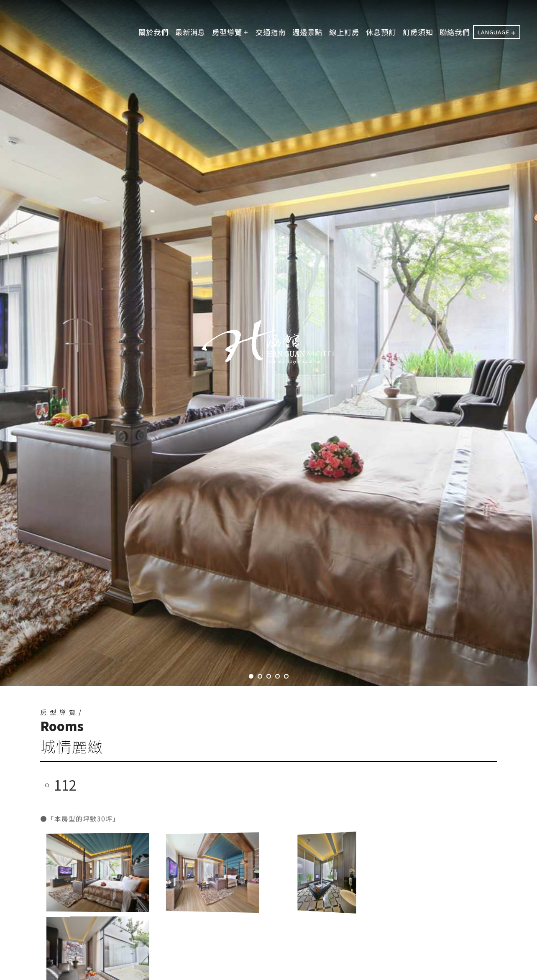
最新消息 (190, 32)
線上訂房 (344, 32)
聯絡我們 (455, 32)
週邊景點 (307, 32)
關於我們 (153, 32)
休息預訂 (381, 32)
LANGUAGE (493, 32)
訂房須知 (418, 32)
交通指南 (271, 32)
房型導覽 (227, 32)
